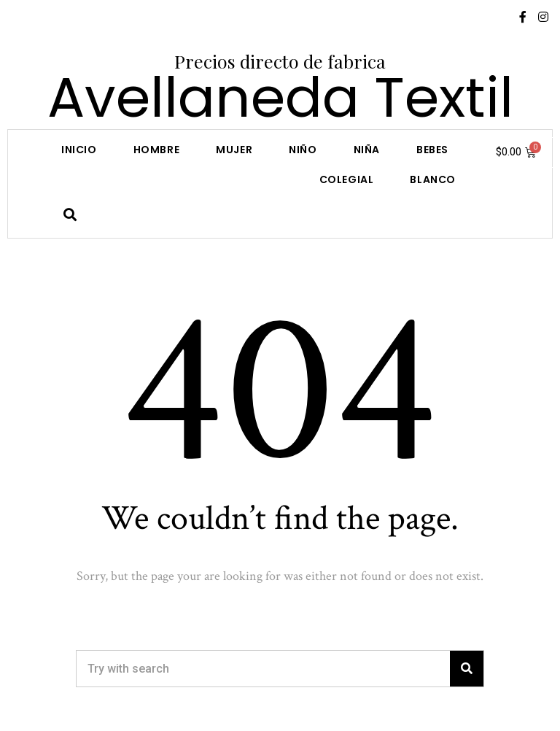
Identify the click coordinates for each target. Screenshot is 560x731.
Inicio (79, 150)
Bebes (432, 150)
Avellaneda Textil (280, 97)
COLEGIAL (347, 179)
